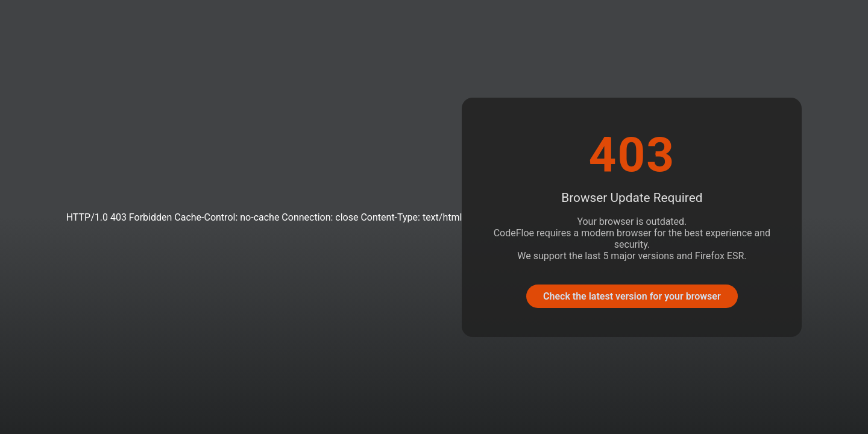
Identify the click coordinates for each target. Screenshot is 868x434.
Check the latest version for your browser (632, 296)
